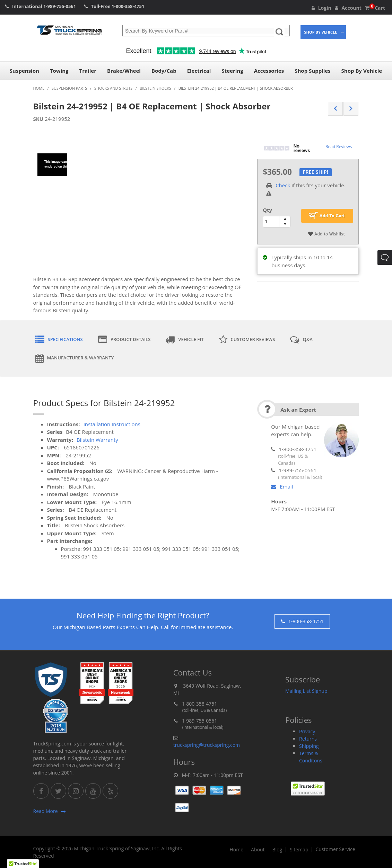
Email (282, 486)
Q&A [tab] (301, 340)
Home (236, 850)
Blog (277, 850)
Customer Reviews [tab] (247, 340)
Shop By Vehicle (321, 32)
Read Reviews (339, 147)
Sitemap (299, 850)
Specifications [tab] (59, 340)
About (258, 850)
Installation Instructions (112, 424)
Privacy (307, 731)
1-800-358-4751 (128, 6)
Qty (267, 210)
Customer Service (335, 849)
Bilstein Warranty (97, 440)
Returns (308, 739)
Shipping (309, 746)
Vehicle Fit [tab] (185, 340)
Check (283, 185)
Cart (375, 8)
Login (321, 8)
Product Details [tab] (124, 340)
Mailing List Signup (306, 691)
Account (348, 8)
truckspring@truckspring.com (207, 745)
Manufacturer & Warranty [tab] (75, 358)
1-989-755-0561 (60, 6)
